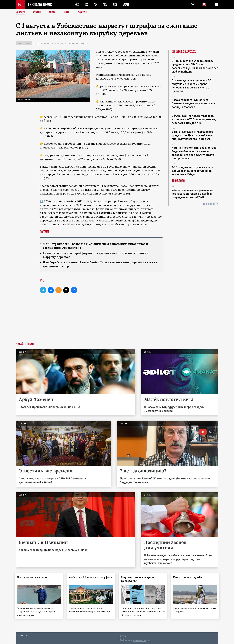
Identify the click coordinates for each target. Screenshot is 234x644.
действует (97, 201)
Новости (21, 13)
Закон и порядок (59, 43)
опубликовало (106, 55)
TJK (96, 5)
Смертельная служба (189, 578)
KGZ (87, 5)
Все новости (211, 204)
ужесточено (95, 205)
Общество (85, 43)
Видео (53, 13)
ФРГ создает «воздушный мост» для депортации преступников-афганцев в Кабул (192, 171)
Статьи (38, 13)
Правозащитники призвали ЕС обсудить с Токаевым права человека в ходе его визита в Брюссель (191, 86)
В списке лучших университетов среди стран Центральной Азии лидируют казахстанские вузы (192, 135)
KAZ (77, 5)
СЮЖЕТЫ (84, 13)
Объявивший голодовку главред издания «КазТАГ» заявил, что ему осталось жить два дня (194, 119)
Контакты (24, 635)
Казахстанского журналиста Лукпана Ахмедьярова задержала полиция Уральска (193, 103)
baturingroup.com (139, 641)
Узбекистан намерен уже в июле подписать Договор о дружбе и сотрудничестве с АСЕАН (192, 194)
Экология (73, 43)
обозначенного (85, 217)
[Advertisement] (117, 321)
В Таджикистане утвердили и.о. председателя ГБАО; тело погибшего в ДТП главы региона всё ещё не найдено (195, 66)
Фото (68, 13)
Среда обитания (42, 43)
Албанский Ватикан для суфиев (84, 580)
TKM (106, 5)
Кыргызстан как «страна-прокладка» (140, 580)
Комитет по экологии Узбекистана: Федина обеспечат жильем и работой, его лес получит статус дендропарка (194, 153)
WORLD (127, 5)
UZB (116, 5)
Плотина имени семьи (34, 578)
